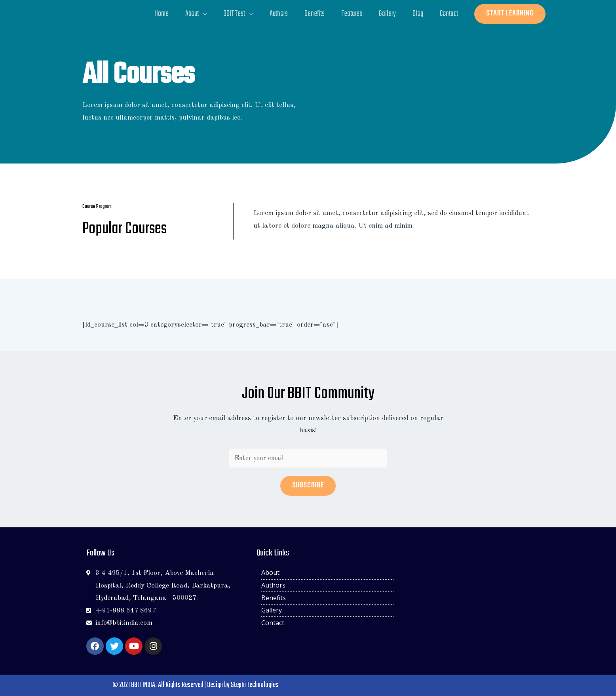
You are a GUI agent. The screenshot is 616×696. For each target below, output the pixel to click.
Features (349, 14)
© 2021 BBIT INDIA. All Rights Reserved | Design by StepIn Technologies (195, 685)
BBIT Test (229, 14)
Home (155, 14)
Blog (417, 14)
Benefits (311, 14)
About (186, 14)
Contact (449, 14)
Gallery (385, 14)
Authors (274, 14)
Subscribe (308, 486)
